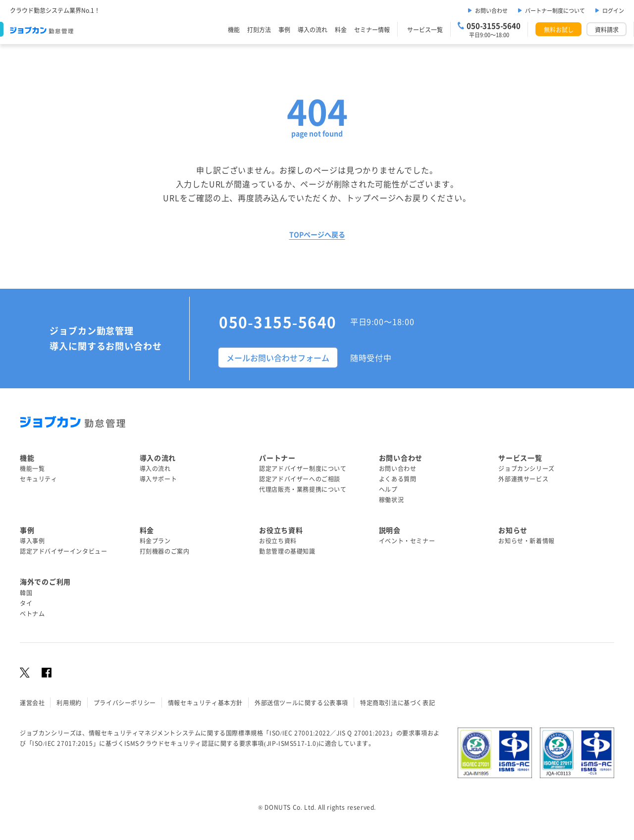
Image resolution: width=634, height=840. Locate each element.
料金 (341, 29)
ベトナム (32, 613)
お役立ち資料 (278, 541)
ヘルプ (388, 489)
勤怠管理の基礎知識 (287, 551)
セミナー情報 (372, 29)
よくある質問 (398, 479)
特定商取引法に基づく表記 (397, 703)
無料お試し (559, 29)
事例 (284, 29)
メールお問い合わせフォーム (278, 358)
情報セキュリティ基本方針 (205, 703)
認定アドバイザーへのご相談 (300, 479)
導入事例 (32, 541)
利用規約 (69, 703)
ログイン (613, 10)
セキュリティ (39, 479)
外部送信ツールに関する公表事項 (301, 703)
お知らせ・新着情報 (526, 541)
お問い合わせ (491, 10)
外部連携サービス (523, 479)
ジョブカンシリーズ (526, 468)
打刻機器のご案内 (165, 551)
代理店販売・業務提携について (303, 489)
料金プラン (155, 541)
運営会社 (32, 703)
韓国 (26, 593)
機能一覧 (32, 468)
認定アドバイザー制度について (303, 468)
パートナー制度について (555, 10)
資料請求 (607, 29)
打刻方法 (259, 29)
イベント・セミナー (407, 541)
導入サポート (158, 479)
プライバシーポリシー (125, 703)
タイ (26, 603)
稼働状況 (391, 499)
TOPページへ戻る (317, 234)
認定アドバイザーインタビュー (63, 551)
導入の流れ (313, 29)
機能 (234, 29)
